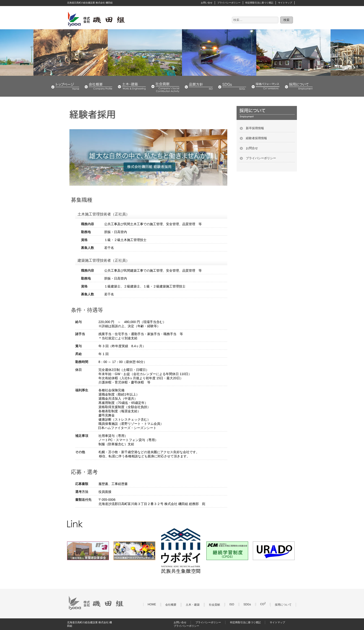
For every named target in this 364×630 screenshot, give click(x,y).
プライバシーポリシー (229, 3)
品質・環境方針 (199, 86)
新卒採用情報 (255, 128)
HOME (65, 86)
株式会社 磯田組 (96, 19)
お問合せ (252, 148)
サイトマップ (285, 3)
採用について (299, 86)
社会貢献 (165, 86)
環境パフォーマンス (266, 86)
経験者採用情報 (256, 138)
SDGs (232, 86)
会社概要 (98, 86)
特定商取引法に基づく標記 (259, 3)
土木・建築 (132, 86)
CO (263, 604)
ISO (232, 604)
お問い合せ (207, 3)
